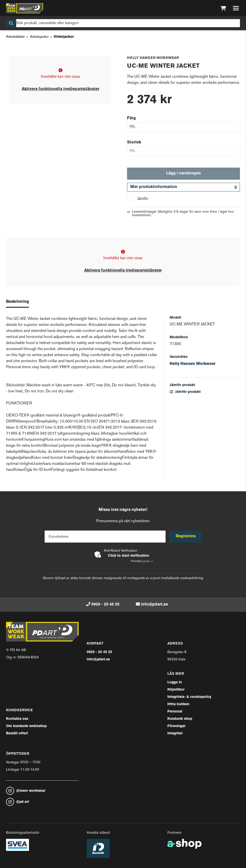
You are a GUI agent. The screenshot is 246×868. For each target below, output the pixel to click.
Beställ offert (17, 733)
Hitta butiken (178, 704)
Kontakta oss (17, 719)
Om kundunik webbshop (26, 726)
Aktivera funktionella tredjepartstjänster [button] (60, 89)
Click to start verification (128, 556)
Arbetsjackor (39, 37)
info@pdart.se (154, 605)
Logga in (175, 682)
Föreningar (176, 726)
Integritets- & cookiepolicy (189, 697)
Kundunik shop (180, 719)
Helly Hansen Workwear (193, 364)
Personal (175, 712)
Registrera (186, 536)
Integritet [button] (175, 733)
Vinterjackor (64, 37)
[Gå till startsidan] (25, 8)
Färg (131, 118)
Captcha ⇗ (142, 561)
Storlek (134, 142)
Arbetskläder (15, 37)
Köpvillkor (176, 690)
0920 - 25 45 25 (105, 605)
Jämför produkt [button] (185, 392)
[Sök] (123, 23)
